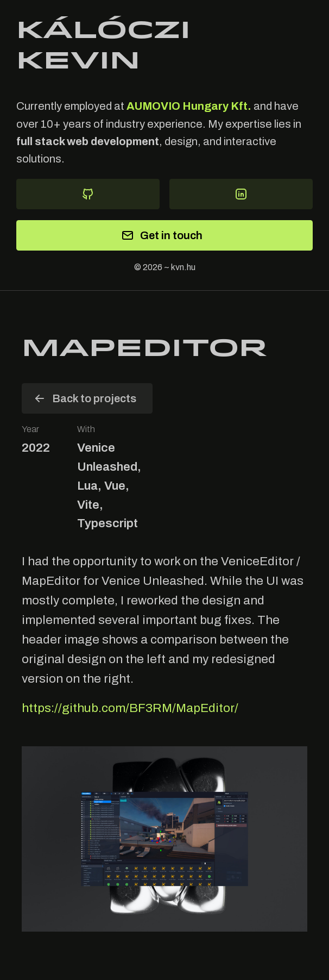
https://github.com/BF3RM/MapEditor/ (130, 708)
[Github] (88, 194)
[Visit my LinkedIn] (241, 194)
